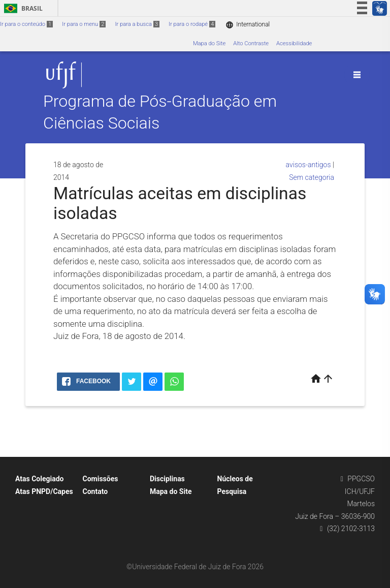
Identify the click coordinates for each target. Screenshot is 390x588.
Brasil (22, 8)
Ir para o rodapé (192, 24)
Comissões (101, 479)
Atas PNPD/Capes (44, 491)
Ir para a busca (137, 24)
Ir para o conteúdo (26, 24)
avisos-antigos (308, 165)
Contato (95, 491)
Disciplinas (167, 479)
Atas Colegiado (40, 479)
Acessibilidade (294, 43)
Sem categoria (312, 177)
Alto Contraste (251, 43)
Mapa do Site (209, 43)
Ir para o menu (84, 24)
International (248, 25)
